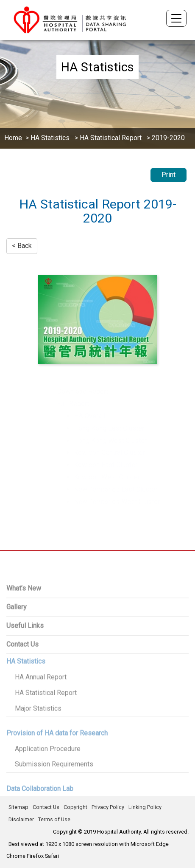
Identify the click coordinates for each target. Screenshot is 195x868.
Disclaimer (21, 819)
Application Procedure (48, 770)
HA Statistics (51, 138)
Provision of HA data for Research (57, 754)
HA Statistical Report (111, 138)
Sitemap (18, 807)
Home (13, 138)
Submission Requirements (54, 786)
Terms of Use (54, 819)
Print (169, 175)
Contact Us (46, 807)
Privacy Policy (108, 807)
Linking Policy (145, 807)
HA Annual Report (41, 699)
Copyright (75, 807)
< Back (22, 246)
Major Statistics (38, 730)
